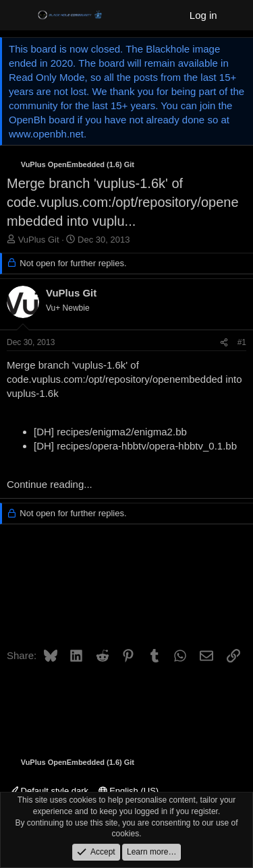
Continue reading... (50, 484)
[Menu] (19, 15)
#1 (242, 342)
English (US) (129, 791)
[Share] (224, 343)
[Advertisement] (126, 591)
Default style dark (49, 791)
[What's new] (237, 15)
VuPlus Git (39, 240)
